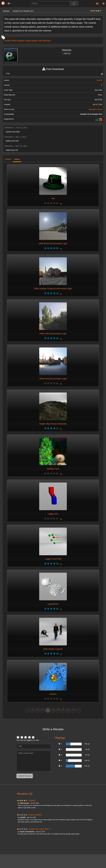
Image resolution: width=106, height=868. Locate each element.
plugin (34, 41)
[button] (9, 3)
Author (17, 159)
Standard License (95, 109)
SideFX (99, 80)
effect (14, 41)
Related (8, 159)
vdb (40, 41)
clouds (8, 41)
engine (21, 41)
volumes (47, 41)
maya (28, 41)
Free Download (53, 69)
